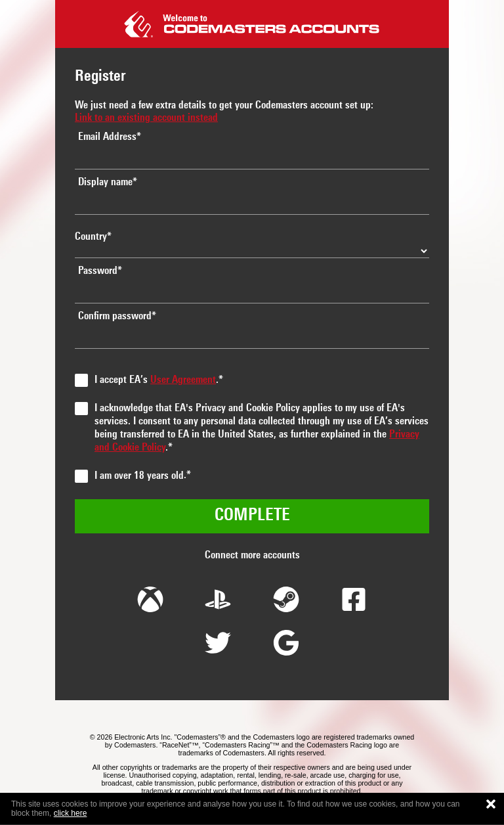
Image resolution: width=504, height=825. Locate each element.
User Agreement (183, 380)
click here (71, 813)
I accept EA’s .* (159, 380)
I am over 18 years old (139, 476)
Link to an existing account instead (146, 118)
